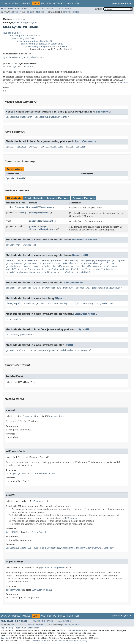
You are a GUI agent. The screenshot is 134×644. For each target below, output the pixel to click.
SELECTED (81, 147)
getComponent (119, 261)
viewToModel (68, 272)
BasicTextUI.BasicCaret (19, 117)
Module (16, 3)
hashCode (53, 304)
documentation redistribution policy (71, 641)
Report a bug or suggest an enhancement (20, 628)
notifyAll (75, 304)
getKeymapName (14, 263)
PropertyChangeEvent (42, 229)
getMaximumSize (32, 263)
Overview (6, 3)
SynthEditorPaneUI (23, 67)
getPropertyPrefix (39, 213)
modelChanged (111, 266)
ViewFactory (37, 57)
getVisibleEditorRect (18, 266)
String (22, 213)
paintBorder (27, 335)
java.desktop (19, 19)
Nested (14, 12)
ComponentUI (21, 207)
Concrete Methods (84, 198)
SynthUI (25, 57)
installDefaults (41, 266)
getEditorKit (13, 245)
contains (11, 288)
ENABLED (33, 147)
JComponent (46, 207)
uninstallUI (29, 245)
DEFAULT (10, 147)
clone (9, 304)
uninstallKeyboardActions (20, 272)
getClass (41, 304)
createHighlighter (51, 261)
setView (86, 269)
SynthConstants (11, 57)
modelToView (13, 269)
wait (98, 304)
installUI (35, 221)
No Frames (48, 8)
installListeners (91, 266)
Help (77, 3)
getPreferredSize (72, 263)
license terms (40, 641)
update (18, 319)
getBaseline (82, 288)
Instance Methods (58, 198)
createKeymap (71, 261)
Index (70, 3)
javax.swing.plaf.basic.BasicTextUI (35, 41)
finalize (29, 304)
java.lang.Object (12, 33)
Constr (31, 12)
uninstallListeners (48, 272)
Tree (49, 3)
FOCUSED (44, 147)
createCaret (32, 261)
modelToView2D (68, 350)
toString (88, 304)
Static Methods (34, 198)
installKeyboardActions (66, 266)
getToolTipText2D (48, 350)
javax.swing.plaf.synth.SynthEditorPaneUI (47, 47)
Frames (37, 8)
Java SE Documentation (70, 630)
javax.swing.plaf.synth (25, 23)
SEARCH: (99, 9)
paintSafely (73, 269)
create (9, 261)
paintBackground (55, 269)
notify (64, 304)
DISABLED (22, 147)
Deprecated (59, 3)
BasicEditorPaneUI (85, 240)
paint (40, 269)
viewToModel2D (86, 350)
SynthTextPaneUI (15, 178)
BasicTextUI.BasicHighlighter (52, 117)
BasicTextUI (103, 112)
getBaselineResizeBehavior (107, 288)
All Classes (65, 8)
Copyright (6, 638)
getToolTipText (108, 263)
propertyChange (38, 226)
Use (43, 3)
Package (26, 3)
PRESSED (69, 147)
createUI (34, 207)
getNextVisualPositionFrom (21, 350)
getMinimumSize (52, 263)
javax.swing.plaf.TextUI (24, 38)
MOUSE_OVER (57, 147)
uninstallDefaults (103, 269)
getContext (12, 335)
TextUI (69, 345)
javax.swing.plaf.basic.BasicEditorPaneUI (43, 44)
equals (18, 304)
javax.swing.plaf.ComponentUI (24, 36)
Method (40, 12)
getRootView (91, 263)
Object (59, 298)
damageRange (87, 261)
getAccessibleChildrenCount (58, 288)
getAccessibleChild (29, 288)
